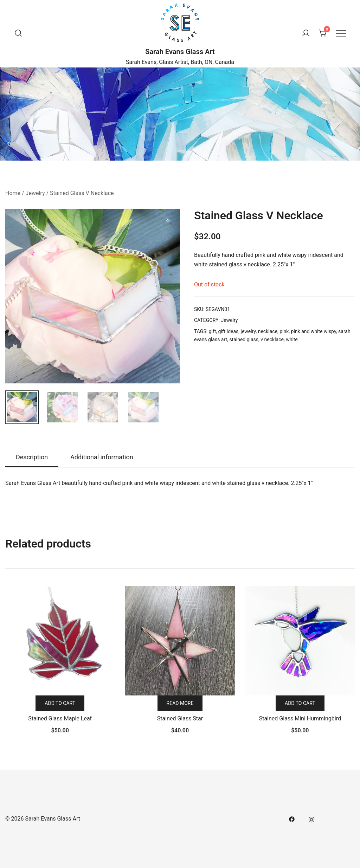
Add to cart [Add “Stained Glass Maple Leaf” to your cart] (60, 703)
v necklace (272, 339)
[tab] (32, 458)
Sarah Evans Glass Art (180, 52)
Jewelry (35, 193)
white (292, 339)
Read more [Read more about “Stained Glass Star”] (180, 703)
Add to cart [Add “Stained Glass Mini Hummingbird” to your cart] (300, 703)
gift (213, 331)
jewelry (248, 331)
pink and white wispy (314, 331)
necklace (268, 331)
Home (13, 193)
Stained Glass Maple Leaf (60, 718)
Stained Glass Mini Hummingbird (300, 718)
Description (32, 457)
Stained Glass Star (180, 718)
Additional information (102, 457)
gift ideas (229, 331)
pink (284, 331)
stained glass (244, 339)
